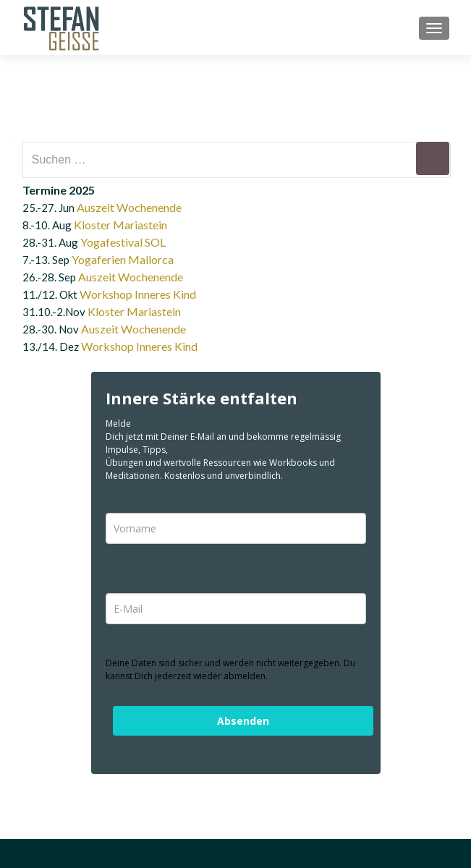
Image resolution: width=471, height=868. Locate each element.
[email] (236, 609)
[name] (236, 528)
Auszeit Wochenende (129, 207)
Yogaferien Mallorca (123, 259)
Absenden (243, 721)
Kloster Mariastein (120, 225)
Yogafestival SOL (123, 242)
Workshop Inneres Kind (138, 294)
